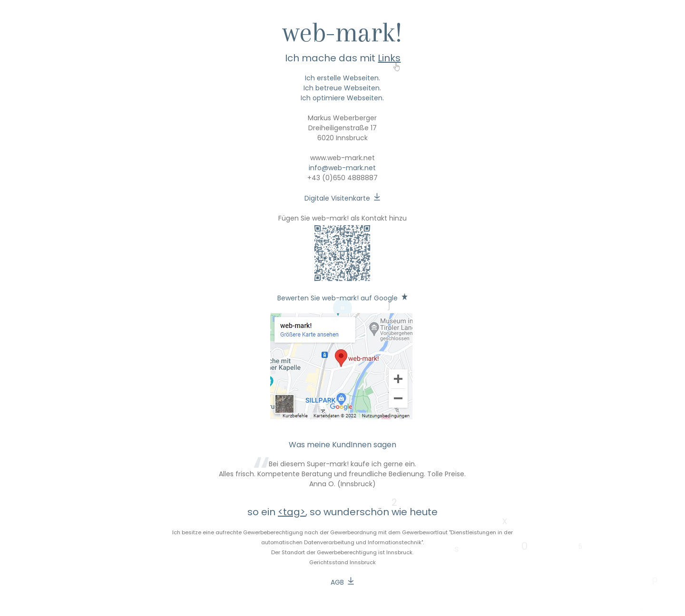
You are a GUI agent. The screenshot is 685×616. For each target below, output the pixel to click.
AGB (337, 582)
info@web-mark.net (342, 168)
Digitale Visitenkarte (337, 198)
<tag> (292, 512)
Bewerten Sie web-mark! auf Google (338, 298)
